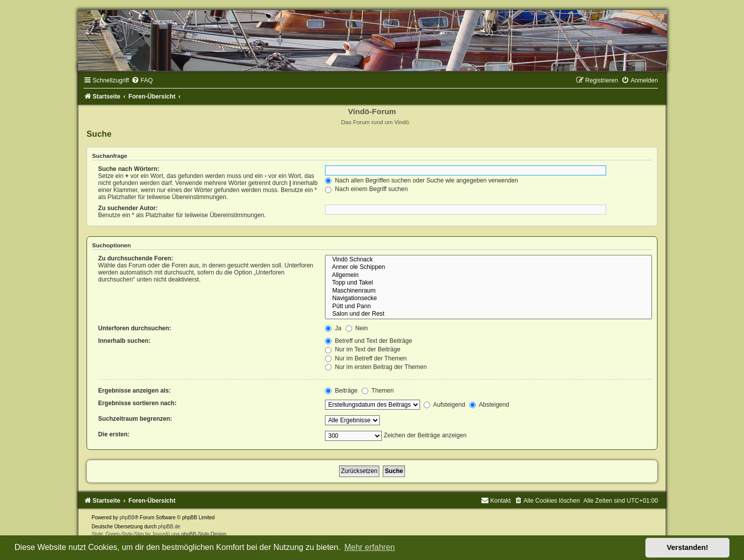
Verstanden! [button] (688, 547)
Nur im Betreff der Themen (366, 358)
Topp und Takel (488, 283)
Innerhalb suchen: (124, 341)
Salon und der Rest (488, 314)
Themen (378, 391)
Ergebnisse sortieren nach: (137, 403)
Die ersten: (114, 434)
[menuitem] (142, 80)
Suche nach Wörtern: (129, 169)
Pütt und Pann (488, 307)
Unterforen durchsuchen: (135, 328)
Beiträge (341, 391)
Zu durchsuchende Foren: (136, 258)
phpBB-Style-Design (204, 534)
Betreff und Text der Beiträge (368, 341)
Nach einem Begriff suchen (366, 189)
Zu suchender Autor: (128, 208)
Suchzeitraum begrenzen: (135, 419)
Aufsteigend (444, 405)
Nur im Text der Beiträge (363, 349)
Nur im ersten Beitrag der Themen (376, 367)
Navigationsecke (488, 299)
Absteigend (489, 405)
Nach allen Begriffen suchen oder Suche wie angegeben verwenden (422, 180)
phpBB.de (169, 527)
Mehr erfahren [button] (369, 547)
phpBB (127, 518)
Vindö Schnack (488, 260)
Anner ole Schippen (488, 267)
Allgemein (488, 275)
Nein (357, 328)
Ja (333, 328)
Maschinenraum (488, 291)
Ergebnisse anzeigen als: (135, 391)
